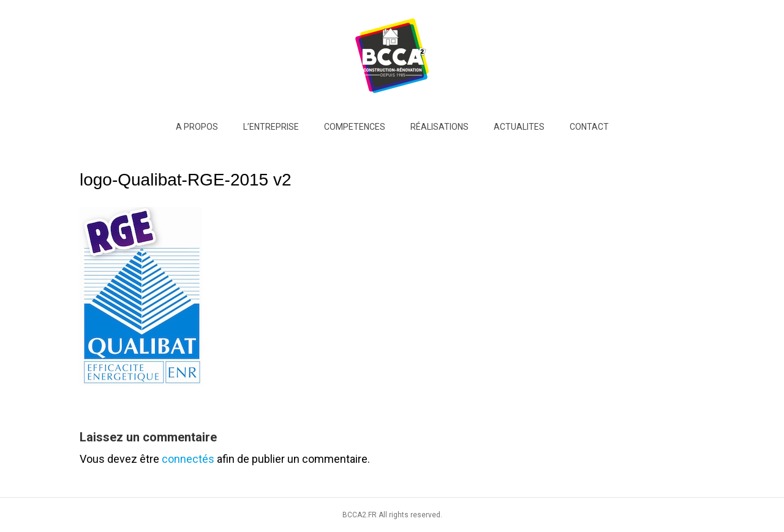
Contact (589, 127)
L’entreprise (271, 127)
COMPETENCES (355, 127)
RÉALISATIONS (439, 127)
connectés (188, 459)
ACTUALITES (519, 127)
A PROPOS (197, 127)
